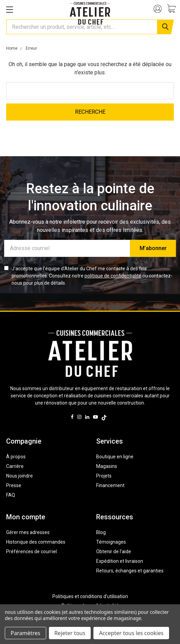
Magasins (107, 466)
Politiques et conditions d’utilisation (90, 596)
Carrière (15, 466)
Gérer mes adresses (28, 532)
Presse (14, 485)
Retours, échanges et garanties (130, 571)
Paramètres (25, 633)
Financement (110, 485)
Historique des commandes (36, 542)
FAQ (11, 495)
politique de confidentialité (113, 276)
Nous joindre (20, 476)
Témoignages (111, 542)
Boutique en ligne (115, 457)
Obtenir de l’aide (114, 552)
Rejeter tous (70, 633)
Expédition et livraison (120, 561)
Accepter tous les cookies (131, 633)
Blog (101, 532)
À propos (16, 457)
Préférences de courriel (31, 552)
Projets (104, 476)
